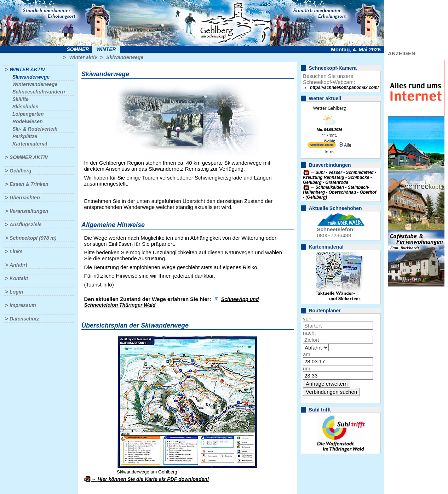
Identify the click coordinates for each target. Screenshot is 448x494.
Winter (106, 49)
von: (308, 319)
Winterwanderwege (35, 84)
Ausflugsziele (25, 225)
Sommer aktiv (29, 157)
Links (16, 251)
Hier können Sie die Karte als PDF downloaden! (153, 479)
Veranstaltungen (29, 211)
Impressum (23, 305)
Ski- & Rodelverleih (35, 129)
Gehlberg (20, 171)
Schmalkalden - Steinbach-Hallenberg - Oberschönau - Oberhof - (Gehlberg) (340, 192)
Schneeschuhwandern (39, 92)
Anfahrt (18, 265)
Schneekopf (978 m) (33, 238)
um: (307, 368)
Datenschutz (24, 319)
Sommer (78, 49)
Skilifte (21, 99)
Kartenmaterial (30, 144)
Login (16, 292)
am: (307, 354)
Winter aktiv (83, 57)
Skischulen (25, 107)
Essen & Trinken (29, 184)
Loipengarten (28, 114)
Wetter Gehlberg (329, 108)
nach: (309, 333)
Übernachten (25, 198)
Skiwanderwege (125, 57)
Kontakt (19, 278)
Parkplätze (25, 136)
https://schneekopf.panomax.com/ (344, 87)
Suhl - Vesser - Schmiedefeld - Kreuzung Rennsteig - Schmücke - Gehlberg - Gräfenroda (340, 177)
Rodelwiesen (28, 121)
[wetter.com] (322, 146)
